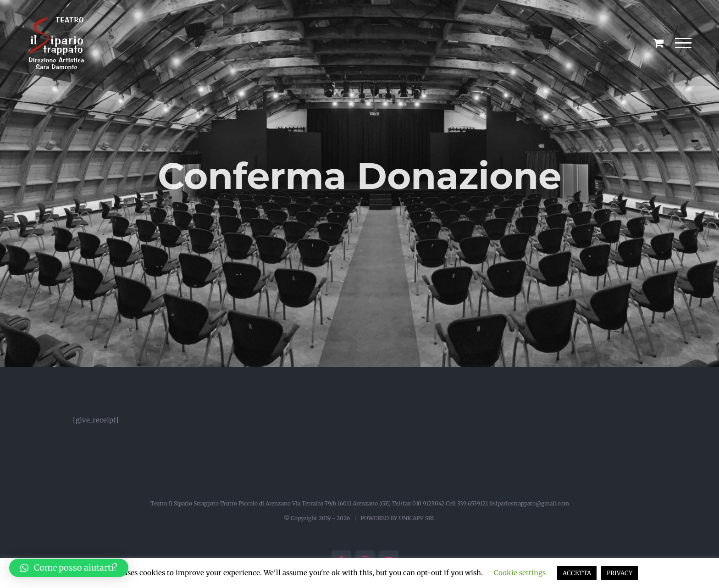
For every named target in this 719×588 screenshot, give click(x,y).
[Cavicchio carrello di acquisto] (658, 43)
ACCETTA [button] (577, 573)
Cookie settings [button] (520, 573)
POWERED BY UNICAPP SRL (398, 518)
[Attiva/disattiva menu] (683, 43)
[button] (69, 568)
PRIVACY (619, 573)
